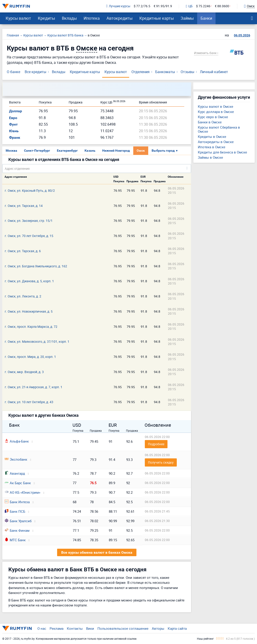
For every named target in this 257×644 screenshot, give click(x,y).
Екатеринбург (67, 151)
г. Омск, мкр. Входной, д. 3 (24, 372)
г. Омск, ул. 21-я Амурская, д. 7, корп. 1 (34, 387)
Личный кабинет (214, 72)
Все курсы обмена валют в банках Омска (97, 552)
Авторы (158, 628)
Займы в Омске (210, 157)
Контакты (75, 628)
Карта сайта (177, 628)
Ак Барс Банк (18, 483)
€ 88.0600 (222, 6)
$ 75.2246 (203, 6)
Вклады (69, 18)
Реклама (57, 628)
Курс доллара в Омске (216, 112)
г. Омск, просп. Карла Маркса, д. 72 (31, 327)
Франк (15, 138)
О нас (42, 628)
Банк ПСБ (15, 511)
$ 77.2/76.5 (142, 6)
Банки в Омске (210, 122)
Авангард (15, 473)
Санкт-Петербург (37, 151)
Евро (13, 118)
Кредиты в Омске (212, 136)
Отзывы (187, 72)
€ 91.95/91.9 (163, 6)
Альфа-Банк (17, 441)
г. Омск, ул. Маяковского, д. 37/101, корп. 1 (37, 341)
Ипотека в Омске (212, 147)
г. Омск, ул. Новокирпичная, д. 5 (29, 311)
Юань (14, 131)
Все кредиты (35, 72)
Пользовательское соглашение (123, 628)
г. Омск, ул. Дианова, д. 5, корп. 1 (29, 281)
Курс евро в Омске (213, 117)
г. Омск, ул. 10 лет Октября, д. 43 (29, 402)
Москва (11, 151)
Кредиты (46, 18)
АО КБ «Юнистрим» (23, 492)
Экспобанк (16, 459)
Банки (206, 18)
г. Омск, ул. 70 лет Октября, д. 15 (29, 236)
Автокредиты (120, 18)
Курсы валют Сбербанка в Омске (219, 129)
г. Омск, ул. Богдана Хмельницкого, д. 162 (36, 266)
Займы (187, 18)
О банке (13, 72)
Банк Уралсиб (18, 521)
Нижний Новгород (116, 151)
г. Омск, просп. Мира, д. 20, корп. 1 (30, 357)
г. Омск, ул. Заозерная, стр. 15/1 (29, 221)
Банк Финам (17, 530)
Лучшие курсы (118, 6)
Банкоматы (165, 72)
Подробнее (156, 444)
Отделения (141, 72)
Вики (90, 628)
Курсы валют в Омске (216, 106)
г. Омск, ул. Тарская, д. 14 (24, 206)
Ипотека (92, 18)
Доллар (16, 111)
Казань (90, 151)
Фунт (13, 124)
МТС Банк (15, 540)
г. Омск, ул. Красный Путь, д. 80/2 (30, 190)
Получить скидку (161, 462)
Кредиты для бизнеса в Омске (222, 152)
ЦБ (189, 6)
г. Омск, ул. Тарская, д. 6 (23, 251)
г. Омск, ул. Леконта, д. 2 (23, 296)
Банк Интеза (17, 502)
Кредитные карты (157, 18)
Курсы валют (18, 18)
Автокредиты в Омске (216, 142)
